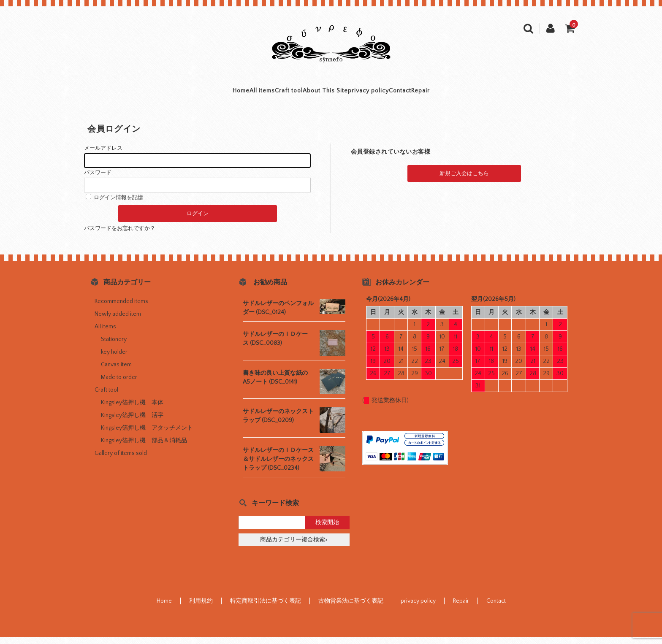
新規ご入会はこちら (464, 180)
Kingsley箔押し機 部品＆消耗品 (144, 447)
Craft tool (264, 94)
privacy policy (393, 94)
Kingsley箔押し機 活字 (132, 422)
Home (170, 94)
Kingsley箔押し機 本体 (132, 409)
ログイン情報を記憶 (114, 204)
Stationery (114, 346)
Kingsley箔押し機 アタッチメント (147, 435)
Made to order (119, 384)
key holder (114, 359)
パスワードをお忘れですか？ (120, 235)
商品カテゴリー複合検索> (294, 547)
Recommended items (121, 308)
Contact (448, 94)
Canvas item (116, 371)
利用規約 (201, 608)
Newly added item (118, 321)
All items (214, 94)
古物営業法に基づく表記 (351, 608)
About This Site (325, 94)
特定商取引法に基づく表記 (266, 608)
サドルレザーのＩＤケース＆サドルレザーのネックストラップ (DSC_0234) (278, 466)
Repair (492, 94)
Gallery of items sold (121, 460)
